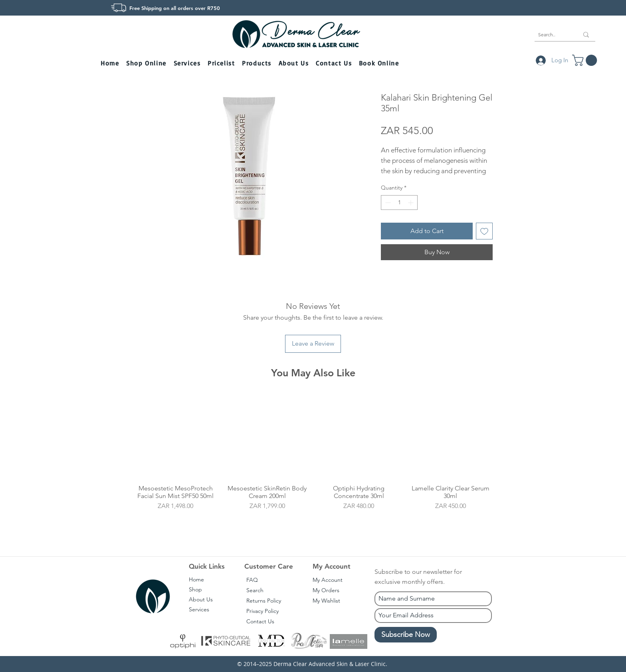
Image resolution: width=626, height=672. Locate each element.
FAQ (252, 580)
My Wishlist (326, 601)
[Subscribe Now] (406, 635)
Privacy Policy (262, 611)
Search (255, 590)
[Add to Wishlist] (484, 231)
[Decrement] (387, 203)
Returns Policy (264, 601)
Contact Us (260, 621)
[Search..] (552, 35)
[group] (313, 464)
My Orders (326, 590)
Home (196, 579)
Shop (195, 589)
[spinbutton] (399, 203)
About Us (201, 599)
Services (199, 609)
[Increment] (411, 203)
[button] (147, 64)
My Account (328, 580)
